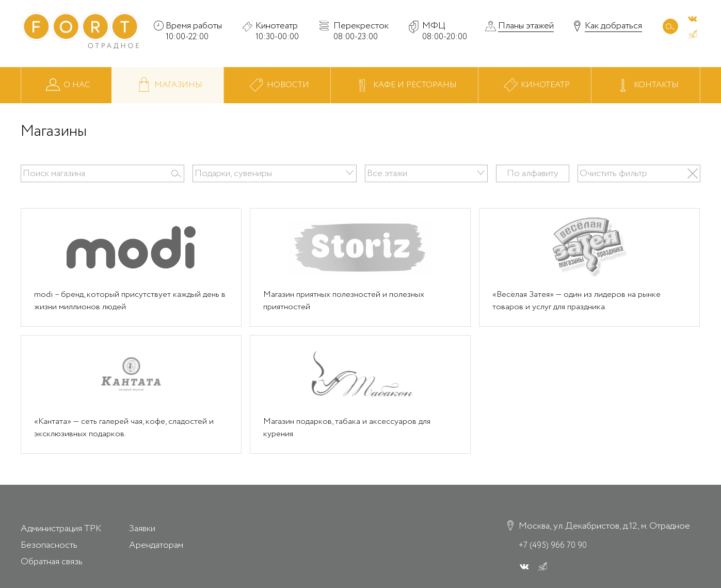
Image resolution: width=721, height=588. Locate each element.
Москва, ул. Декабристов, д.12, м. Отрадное (604, 527)
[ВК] (693, 19)
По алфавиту (533, 173)
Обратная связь (52, 562)
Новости (277, 85)
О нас (66, 85)
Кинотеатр (535, 85)
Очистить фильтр (613, 173)
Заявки (142, 529)
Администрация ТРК (61, 529)
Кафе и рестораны (404, 85)
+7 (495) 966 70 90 (553, 545)
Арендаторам (156, 545)
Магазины (168, 85)
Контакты (646, 85)
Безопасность (49, 545)
